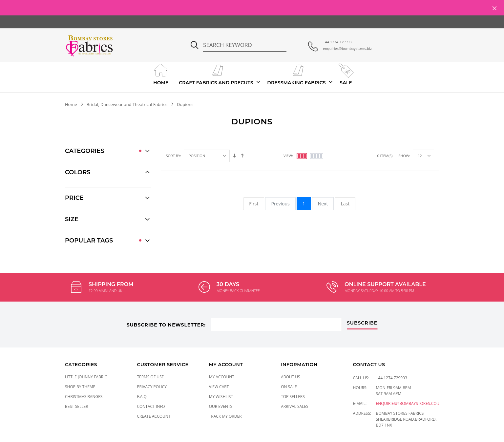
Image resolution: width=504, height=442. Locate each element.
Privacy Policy (152, 387)
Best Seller (77, 406)
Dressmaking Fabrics (296, 74)
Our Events (221, 406)
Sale (346, 74)
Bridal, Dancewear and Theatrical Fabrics (127, 104)
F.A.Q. (142, 397)
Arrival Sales (295, 406)
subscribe (362, 323)
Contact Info (151, 406)
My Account (222, 377)
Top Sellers (293, 397)
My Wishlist (221, 397)
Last (345, 204)
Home (161, 74)
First (254, 204)
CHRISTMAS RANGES (84, 397)
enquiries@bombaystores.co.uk (409, 403)
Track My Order (225, 416)
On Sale (289, 387)
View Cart (219, 387)
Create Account (154, 416)
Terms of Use (150, 377)
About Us (290, 377)
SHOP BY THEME (80, 387)
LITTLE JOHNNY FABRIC (86, 377)
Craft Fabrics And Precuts (216, 74)
